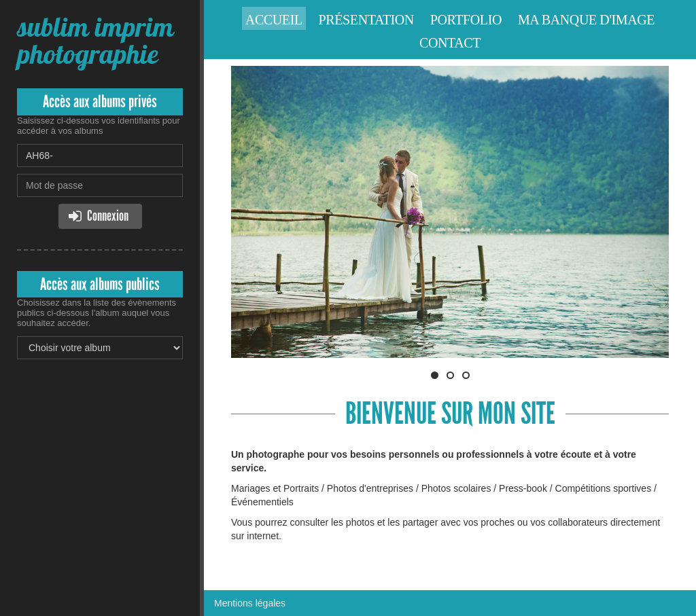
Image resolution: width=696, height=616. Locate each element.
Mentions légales (250, 603)
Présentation (366, 20)
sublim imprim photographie (95, 40)
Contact (450, 43)
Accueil (274, 20)
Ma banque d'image (586, 20)
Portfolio (466, 20)
